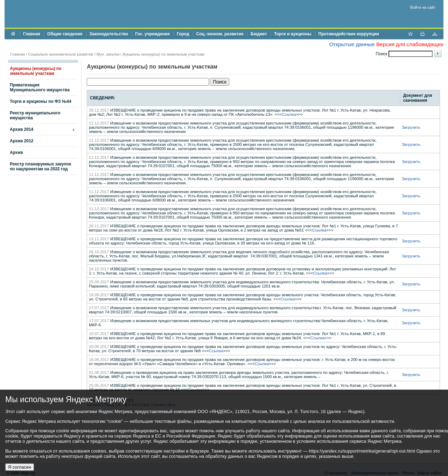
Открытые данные (352, 44)
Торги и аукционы (293, 34)
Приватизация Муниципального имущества (40, 87)
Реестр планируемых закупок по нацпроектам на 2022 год (40, 166)
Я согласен (20, 467)
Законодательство (109, 34)
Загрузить (411, 127)
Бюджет (259, 34)
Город (183, 34)
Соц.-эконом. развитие (220, 34)
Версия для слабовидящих (410, 44)
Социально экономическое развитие (61, 54)
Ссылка (289, 114)
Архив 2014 (22, 129)
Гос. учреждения (152, 34)
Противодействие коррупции (349, 34)
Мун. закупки (108, 54)
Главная (32, 34)
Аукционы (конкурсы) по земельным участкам (36, 71)
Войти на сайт (423, 7)
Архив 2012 (22, 141)
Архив (16, 152)
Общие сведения (65, 34)
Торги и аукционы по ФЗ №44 (41, 101)
